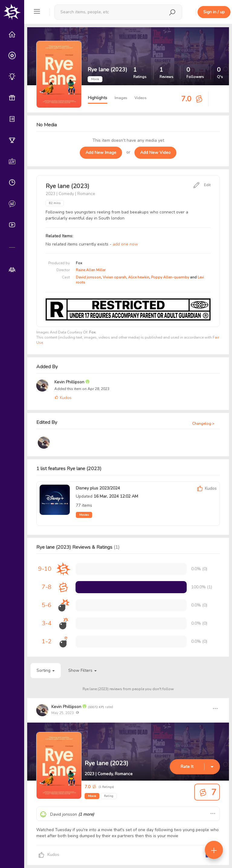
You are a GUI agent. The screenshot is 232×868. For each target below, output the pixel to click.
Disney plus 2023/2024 (98, 488)
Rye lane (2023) (106, 763)
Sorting (46, 670)
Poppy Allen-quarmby (170, 277)
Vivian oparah (114, 277)
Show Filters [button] (82, 670)
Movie (92, 796)
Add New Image (101, 153)
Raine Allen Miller (91, 270)
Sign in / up (214, 12)
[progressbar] (131, 587)
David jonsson (88, 277)
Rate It (187, 767)
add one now (125, 244)
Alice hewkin (139, 277)
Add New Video (155, 153)
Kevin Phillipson (70, 382)
